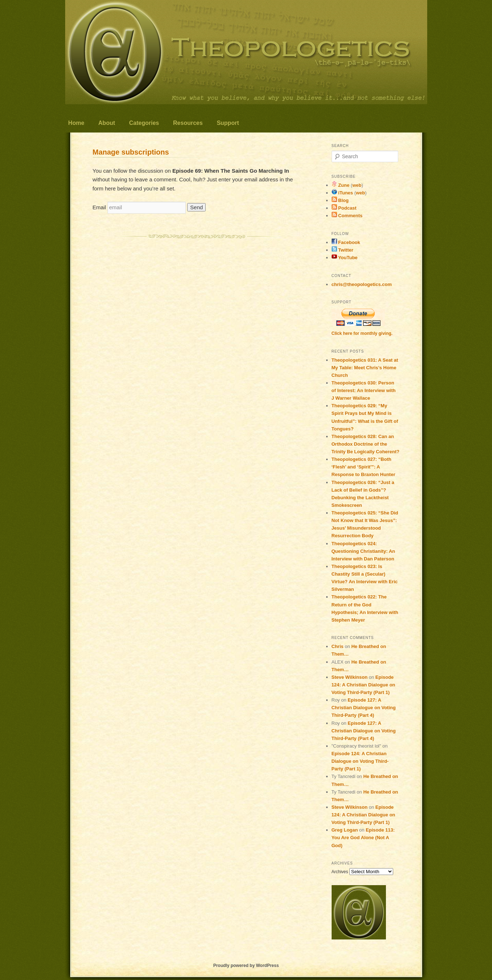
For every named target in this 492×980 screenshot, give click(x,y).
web (357, 185)
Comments (347, 216)
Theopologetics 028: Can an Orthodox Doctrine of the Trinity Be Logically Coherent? (366, 444)
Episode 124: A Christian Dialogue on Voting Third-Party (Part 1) (363, 685)
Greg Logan (345, 830)
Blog (340, 200)
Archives (340, 872)
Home (76, 123)
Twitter (342, 250)
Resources (188, 123)
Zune (341, 185)
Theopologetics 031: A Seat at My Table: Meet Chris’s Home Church (365, 368)
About (107, 123)
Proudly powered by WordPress (246, 966)
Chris (338, 646)
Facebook (346, 242)
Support (228, 123)
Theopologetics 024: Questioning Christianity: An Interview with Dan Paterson (363, 551)
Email (100, 207)
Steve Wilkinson (350, 677)
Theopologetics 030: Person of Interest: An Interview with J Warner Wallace (364, 390)
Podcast (344, 208)
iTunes (342, 193)
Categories (144, 123)
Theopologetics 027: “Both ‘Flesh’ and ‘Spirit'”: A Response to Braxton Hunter (363, 467)
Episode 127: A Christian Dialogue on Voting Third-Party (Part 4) (364, 708)
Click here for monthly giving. (362, 333)
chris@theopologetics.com (362, 284)
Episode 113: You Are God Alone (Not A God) (363, 838)
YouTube (345, 258)
